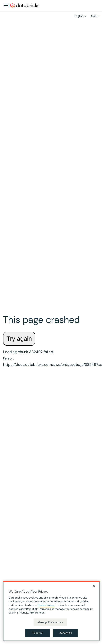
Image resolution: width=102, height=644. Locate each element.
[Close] (94, 586)
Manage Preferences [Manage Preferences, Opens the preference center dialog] (50, 622)
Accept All (66, 633)
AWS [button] (94, 16)
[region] (51, 611)
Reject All (37, 633)
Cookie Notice (46, 605)
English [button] (79, 16)
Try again (19, 339)
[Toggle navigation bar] (6, 6)
